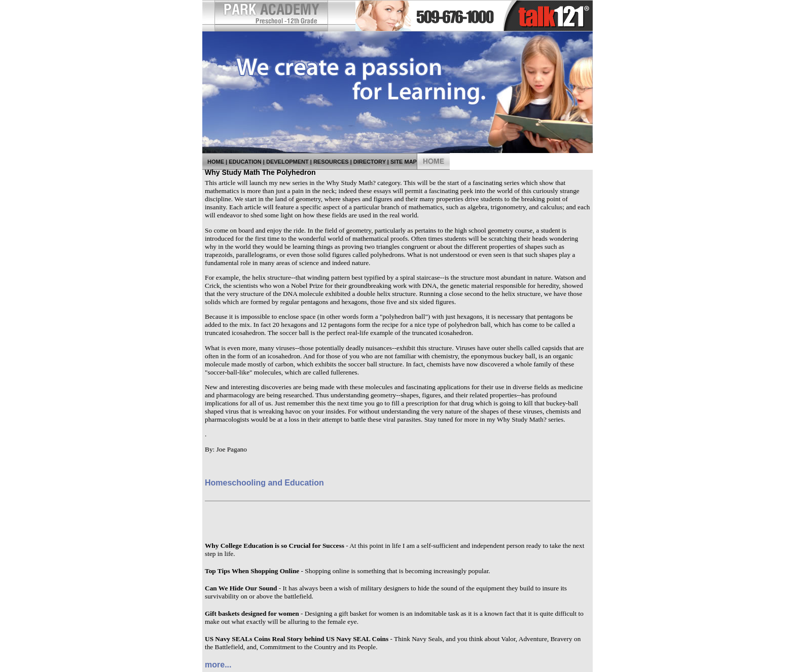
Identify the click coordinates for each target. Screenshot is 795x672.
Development (287, 162)
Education (245, 162)
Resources (331, 162)
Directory (370, 162)
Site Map (404, 162)
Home (216, 162)
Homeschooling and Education (264, 483)
